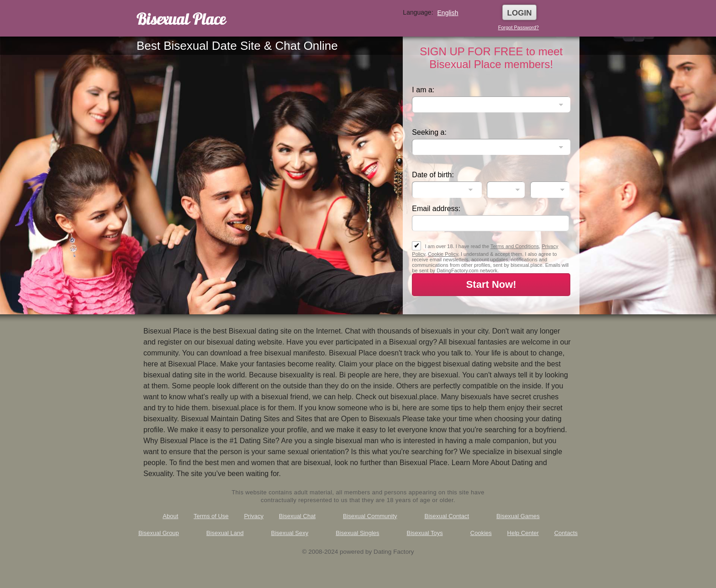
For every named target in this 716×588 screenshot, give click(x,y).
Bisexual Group (159, 533)
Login (520, 13)
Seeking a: (429, 132)
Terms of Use (211, 516)
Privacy (254, 516)
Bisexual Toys (425, 533)
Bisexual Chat (297, 516)
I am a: (423, 90)
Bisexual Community (370, 516)
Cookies (481, 533)
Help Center (523, 533)
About (170, 516)
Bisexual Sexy (290, 533)
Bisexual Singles (357, 533)
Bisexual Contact (447, 516)
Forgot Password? (519, 27)
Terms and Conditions (515, 246)
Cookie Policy (443, 254)
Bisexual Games (518, 516)
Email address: (436, 209)
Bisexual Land (225, 533)
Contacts (566, 533)
